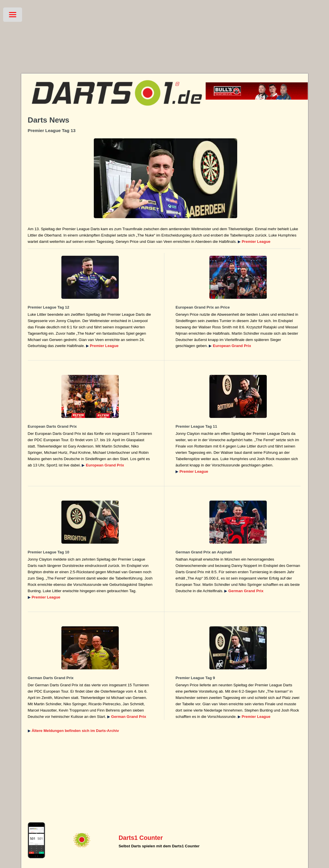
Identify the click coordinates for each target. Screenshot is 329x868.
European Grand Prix (232, 346)
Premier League (256, 242)
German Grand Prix (246, 591)
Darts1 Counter (141, 838)
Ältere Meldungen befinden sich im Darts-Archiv (75, 731)
